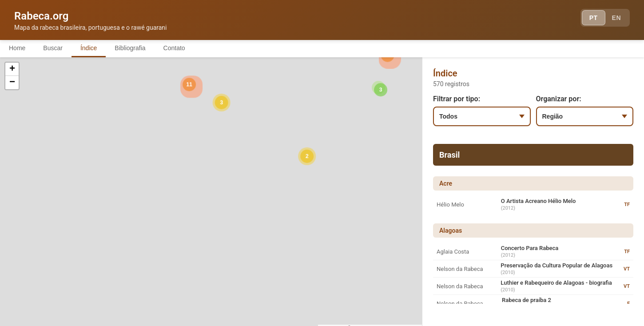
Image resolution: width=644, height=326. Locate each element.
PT (594, 18)
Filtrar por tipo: (457, 99)
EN (616, 18)
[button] (116, 205)
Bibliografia (130, 48)
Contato (174, 48)
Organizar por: (559, 99)
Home (17, 48)
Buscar (53, 48)
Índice (89, 48)
